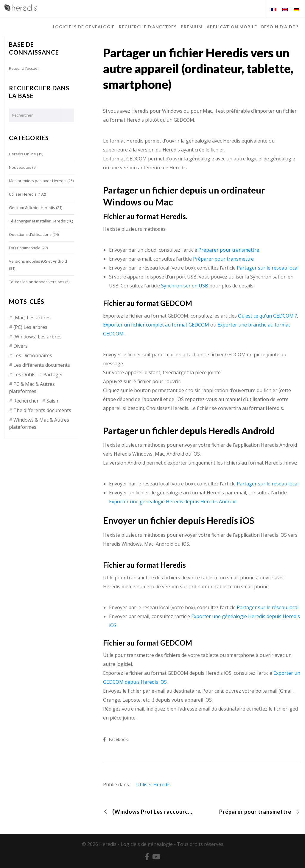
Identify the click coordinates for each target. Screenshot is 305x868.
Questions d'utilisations (30, 234)
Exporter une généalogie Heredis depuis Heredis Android (173, 502)
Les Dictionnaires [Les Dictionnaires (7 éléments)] (33, 355)
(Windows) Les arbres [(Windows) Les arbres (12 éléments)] (38, 337)
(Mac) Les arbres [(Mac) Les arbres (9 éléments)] (32, 318)
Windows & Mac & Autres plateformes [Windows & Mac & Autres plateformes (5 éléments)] (39, 423)
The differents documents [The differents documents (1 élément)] (42, 410)
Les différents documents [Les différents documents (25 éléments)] (42, 365)
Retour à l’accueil (24, 68)
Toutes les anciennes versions (37, 282)
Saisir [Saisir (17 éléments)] (53, 401)
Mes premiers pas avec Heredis (38, 181)
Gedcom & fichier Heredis (32, 208)
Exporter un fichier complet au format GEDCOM (156, 325)
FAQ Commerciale (25, 248)
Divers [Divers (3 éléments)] (21, 346)
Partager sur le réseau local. (268, 607)
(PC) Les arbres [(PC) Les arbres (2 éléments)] (30, 327)
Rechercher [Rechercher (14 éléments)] (26, 401)
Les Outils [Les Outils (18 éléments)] (24, 375)
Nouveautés (20, 167)
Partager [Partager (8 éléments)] (53, 375)
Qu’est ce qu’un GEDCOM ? (267, 316)
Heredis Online (22, 154)
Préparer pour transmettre (229, 250)
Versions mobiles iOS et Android (38, 261)
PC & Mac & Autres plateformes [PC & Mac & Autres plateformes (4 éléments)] (32, 388)
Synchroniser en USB (185, 286)
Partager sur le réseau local (268, 268)
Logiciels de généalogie (147, 844)
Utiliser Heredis (153, 785)
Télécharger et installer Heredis (37, 221)
